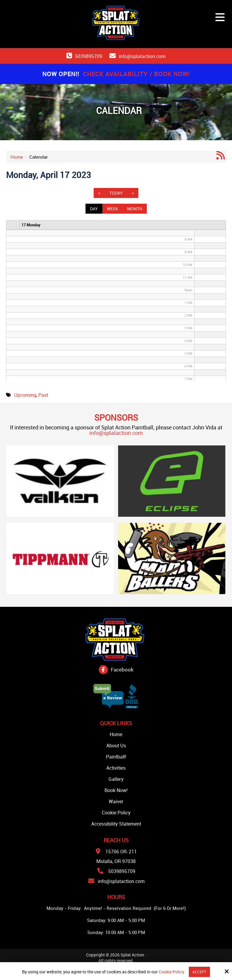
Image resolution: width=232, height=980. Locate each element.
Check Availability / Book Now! (136, 74)
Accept (199, 972)
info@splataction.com (142, 56)
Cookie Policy (171, 972)
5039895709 (89, 56)
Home (17, 157)
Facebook (122, 670)
